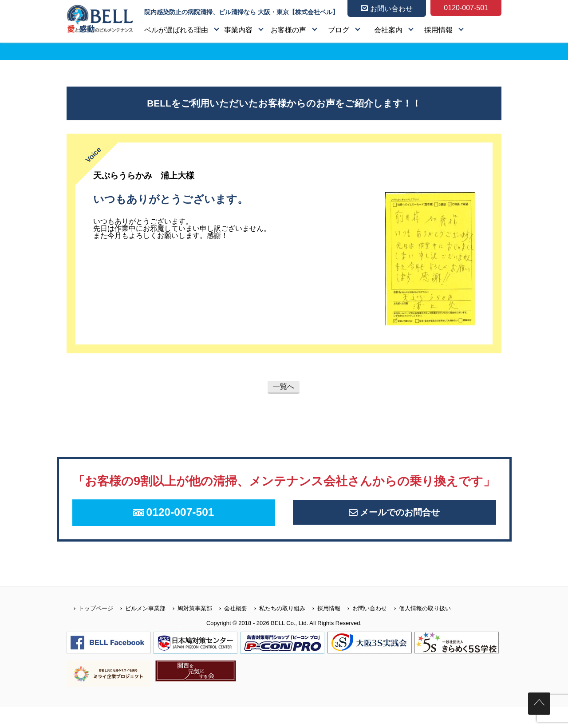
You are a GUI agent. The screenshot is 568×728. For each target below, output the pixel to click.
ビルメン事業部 (139, 629)
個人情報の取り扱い (419, 629)
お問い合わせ (364, 629)
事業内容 (238, 30)
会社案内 (388, 30)
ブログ (339, 30)
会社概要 (230, 629)
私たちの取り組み (276, 629)
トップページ (90, 629)
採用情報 (438, 30)
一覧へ (284, 386)
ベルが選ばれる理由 (176, 30)
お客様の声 (288, 30)
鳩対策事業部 (189, 629)
